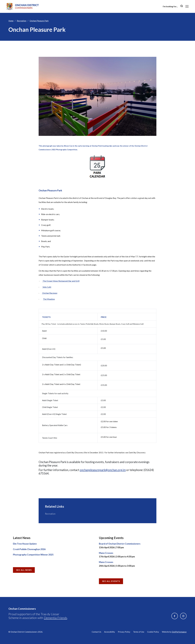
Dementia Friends (55, 618)
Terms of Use (139, 632)
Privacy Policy (124, 632)
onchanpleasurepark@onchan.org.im (103, 470)
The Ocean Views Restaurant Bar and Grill (61, 281)
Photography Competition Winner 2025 (33, 555)
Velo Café (47, 287)
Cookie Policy (153, 632)
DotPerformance (179, 632)
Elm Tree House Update (25, 544)
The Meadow (49, 299)
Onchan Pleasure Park (39, 21)
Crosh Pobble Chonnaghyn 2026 (29, 549)
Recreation (22, 21)
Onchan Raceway (50, 293)
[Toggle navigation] (187, 6)
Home (11, 21)
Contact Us (96, 632)
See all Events (111, 581)
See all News (24, 570)
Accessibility (110, 632)
